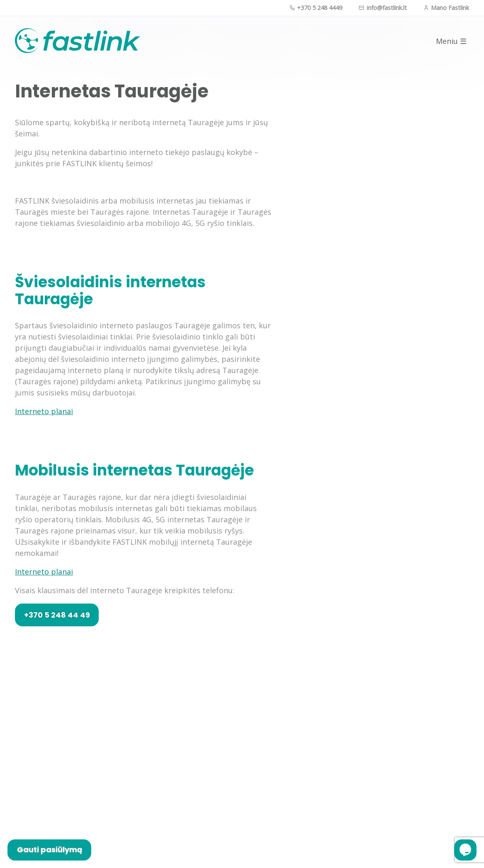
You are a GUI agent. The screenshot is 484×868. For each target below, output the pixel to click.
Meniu (451, 41)
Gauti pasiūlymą (50, 850)
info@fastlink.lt (383, 8)
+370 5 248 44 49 (57, 615)
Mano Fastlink (446, 8)
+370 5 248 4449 (316, 8)
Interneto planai (44, 411)
